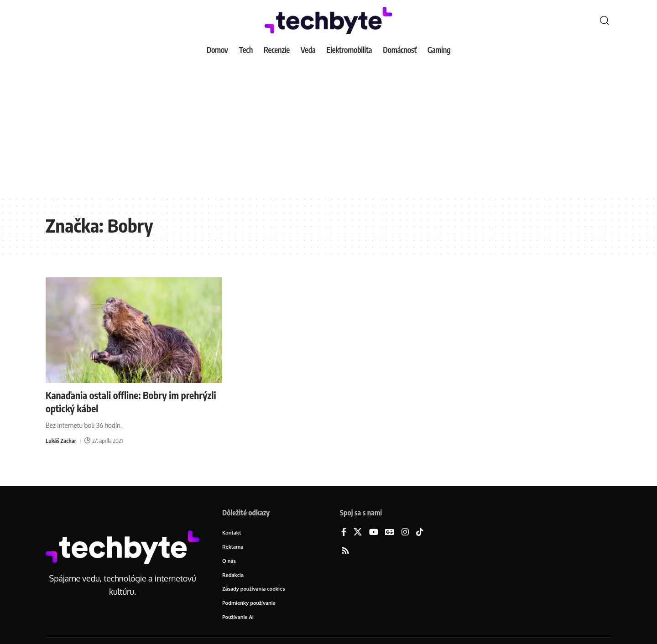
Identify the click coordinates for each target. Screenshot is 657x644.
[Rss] (345, 551)
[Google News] (390, 532)
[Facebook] (344, 532)
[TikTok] (420, 532)
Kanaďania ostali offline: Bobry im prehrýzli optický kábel (115, 402)
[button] (605, 21)
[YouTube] (374, 532)
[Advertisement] (328, 128)
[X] (358, 532)
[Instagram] (405, 532)
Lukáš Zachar (61, 441)
